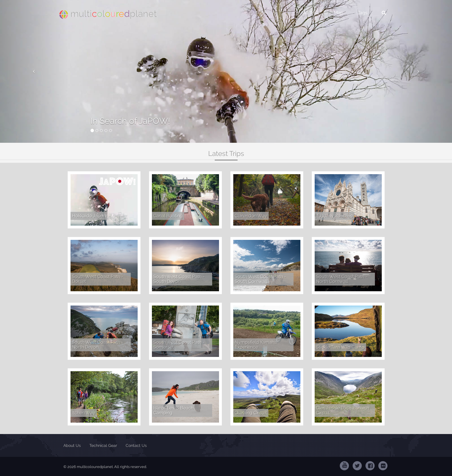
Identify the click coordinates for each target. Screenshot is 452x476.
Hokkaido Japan (89, 216)
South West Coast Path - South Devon (179, 279)
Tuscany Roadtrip (335, 216)
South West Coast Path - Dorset (98, 279)
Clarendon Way (251, 216)
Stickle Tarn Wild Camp (340, 347)
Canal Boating (168, 216)
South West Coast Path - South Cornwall (260, 279)
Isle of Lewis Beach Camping (173, 410)
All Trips (311, 13)
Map (339, 13)
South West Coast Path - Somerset (179, 345)
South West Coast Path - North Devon (98, 345)
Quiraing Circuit (251, 413)
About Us (72, 445)
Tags (362, 13)
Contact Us (136, 445)
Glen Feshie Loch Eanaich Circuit (343, 410)
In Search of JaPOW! (130, 121)
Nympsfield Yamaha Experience (256, 345)
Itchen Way (84, 413)
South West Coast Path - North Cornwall (342, 279)
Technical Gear (103, 445)
